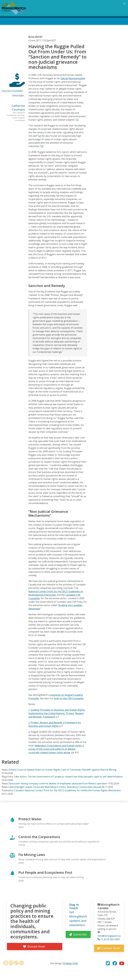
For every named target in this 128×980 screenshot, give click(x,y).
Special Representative (73, 78)
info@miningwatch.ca (109, 936)
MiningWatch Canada (109, 906)
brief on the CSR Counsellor (69, 698)
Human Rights (18, 96)
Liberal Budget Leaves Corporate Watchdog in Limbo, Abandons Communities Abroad (55, 787)
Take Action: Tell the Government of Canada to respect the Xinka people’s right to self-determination (68, 777)
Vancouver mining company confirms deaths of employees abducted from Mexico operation (58, 783)
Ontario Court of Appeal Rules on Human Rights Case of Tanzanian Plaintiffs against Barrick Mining (62, 770)
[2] (40, 136)
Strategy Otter (70, 963)
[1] (77, 120)
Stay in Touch (74, 906)
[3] (42, 146)
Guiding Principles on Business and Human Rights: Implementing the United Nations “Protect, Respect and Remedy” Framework (57, 713)
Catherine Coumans (18, 108)
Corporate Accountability (12, 91)
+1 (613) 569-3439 (110, 939)
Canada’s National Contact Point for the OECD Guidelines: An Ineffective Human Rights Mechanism (68, 790)
